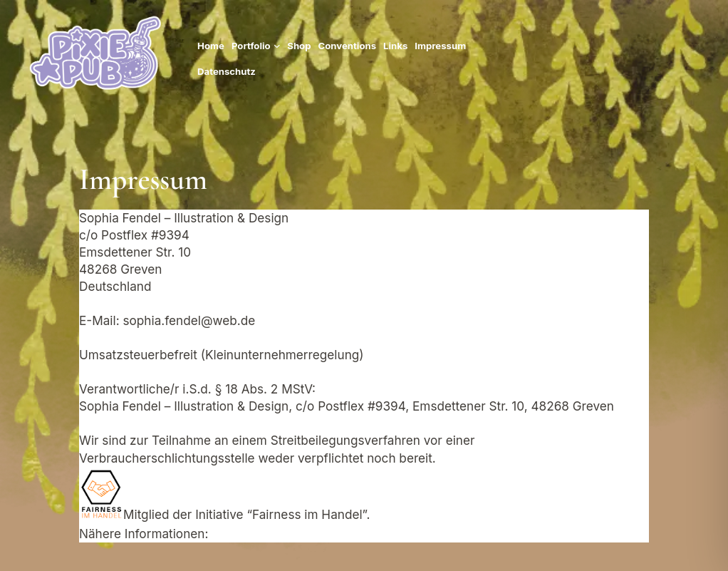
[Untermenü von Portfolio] (277, 46)
